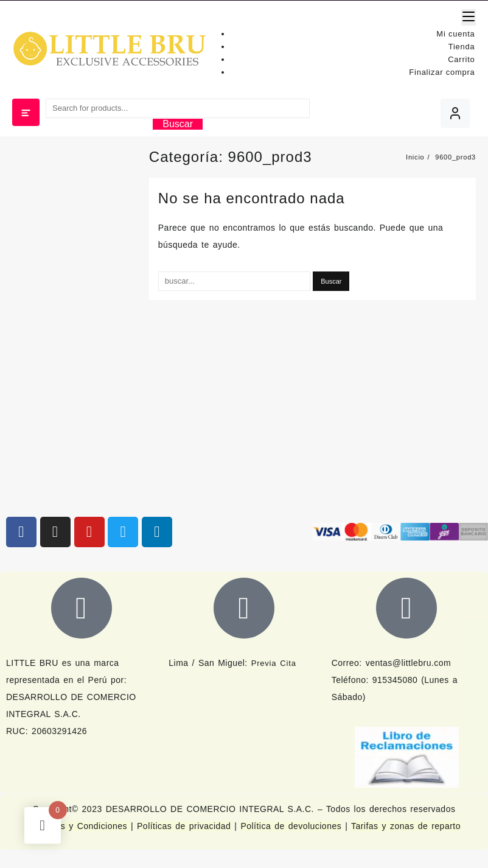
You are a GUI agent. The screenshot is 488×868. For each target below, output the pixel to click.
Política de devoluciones (291, 826)
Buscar (178, 124)
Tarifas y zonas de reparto (406, 826)
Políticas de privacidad (184, 826)
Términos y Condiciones (79, 826)
